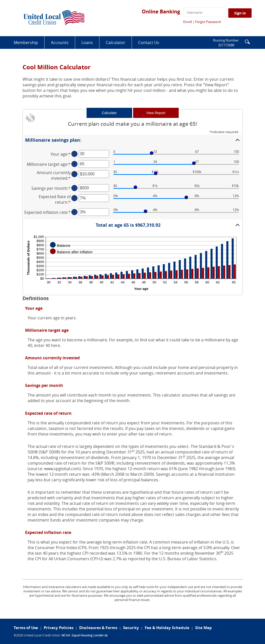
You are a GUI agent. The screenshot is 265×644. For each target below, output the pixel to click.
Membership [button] (26, 43)
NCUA (66, 635)
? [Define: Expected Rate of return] (74, 198)
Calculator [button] (116, 43)
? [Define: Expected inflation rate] (74, 212)
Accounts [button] (60, 43)
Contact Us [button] (149, 43)
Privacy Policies (59, 628)
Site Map (203, 628)
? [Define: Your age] (74, 154)
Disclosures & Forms (98, 628)
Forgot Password (208, 22)
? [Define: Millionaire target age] (74, 164)
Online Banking (161, 12)
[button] (247, 41)
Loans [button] (87, 43)
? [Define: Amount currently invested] (74, 174)
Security (131, 628)
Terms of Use (26, 628)
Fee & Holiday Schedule (167, 628)
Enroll (188, 22)
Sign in (240, 13)
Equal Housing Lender (90, 635)
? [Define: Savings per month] (74, 188)
